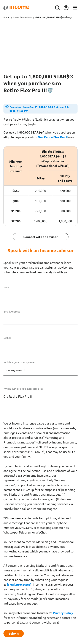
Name (7, 287)
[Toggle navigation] (75, 8)
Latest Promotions (22, 17)
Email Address (12, 311)
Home (6, 17)
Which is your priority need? (20, 362)
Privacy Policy (63, 613)
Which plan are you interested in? (23, 389)
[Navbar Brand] (16, 8)
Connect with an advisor (40, 237)
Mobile (7, 338)
